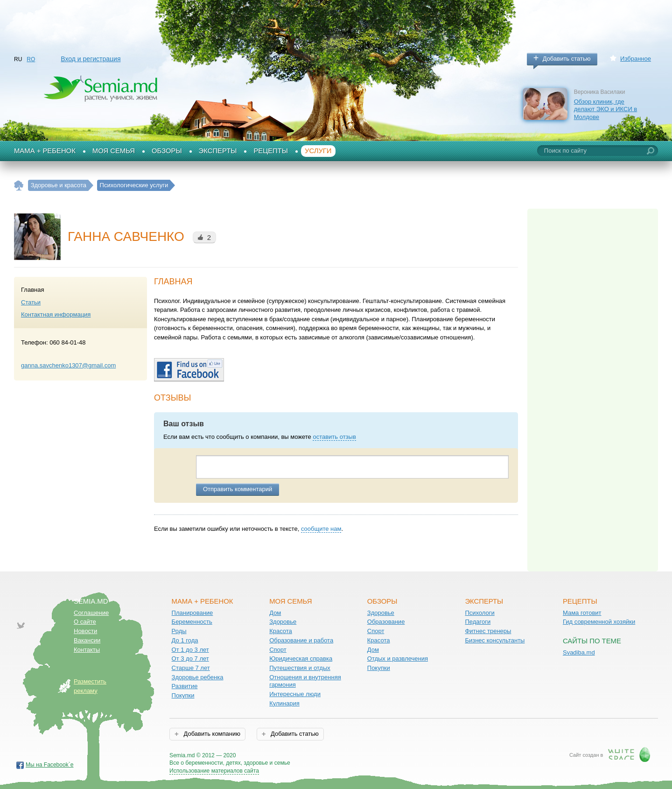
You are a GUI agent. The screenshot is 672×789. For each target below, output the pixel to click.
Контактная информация (56, 314)
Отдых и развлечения (398, 659)
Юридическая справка (301, 659)
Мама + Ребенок (45, 151)
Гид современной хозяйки (599, 622)
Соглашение (91, 613)
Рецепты (271, 151)
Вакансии (87, 640)
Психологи (479, 613)
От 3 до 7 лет (190, 659)
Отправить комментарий (238, 489)
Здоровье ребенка (198, 677)
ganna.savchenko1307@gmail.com (68, 365)
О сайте (85, 622)
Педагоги (478, 622)
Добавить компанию (211, 734)
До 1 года (185, 640)
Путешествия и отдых (300, 668)
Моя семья (114, 151)
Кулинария (284, 703)
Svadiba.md (579, 652)
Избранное (636, 59)
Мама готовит (582, 613)
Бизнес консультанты (495, 640)
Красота (281, 631)
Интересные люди (295, 694)
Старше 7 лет (191, 668)
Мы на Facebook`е (50, 765)
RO (31, 59)
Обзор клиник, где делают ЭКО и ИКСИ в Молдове (606, 109)
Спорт (278, 650)
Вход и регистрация (91, 59)
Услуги (318, 151)
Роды (179, 631)
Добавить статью (567, 59)
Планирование (192, 613)
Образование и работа (301, 640)
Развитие (185, 686)
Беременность (192, 622)
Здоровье (283, 622)
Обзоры (167, 151)
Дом (275, 613)
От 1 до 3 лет (190, 650)
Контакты (87, 650)
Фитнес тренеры (488, 631)
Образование (386, 622)
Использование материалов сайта (214, 771)
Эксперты (218, 151)
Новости (85, 631)
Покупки (183, 695)
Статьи (31, 302)
